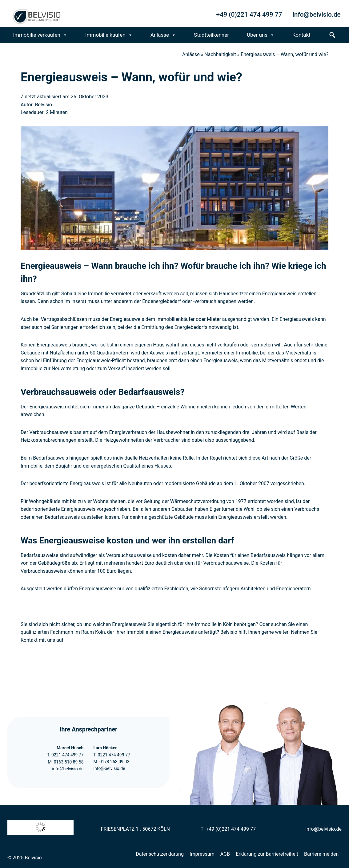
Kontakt (301, 35)
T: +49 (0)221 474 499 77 (228, 829)
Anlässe (163, 35)
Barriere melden (321, 854)
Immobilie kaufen (109, 35)
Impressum (202, 854)
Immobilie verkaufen (40, 35)
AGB (225, 854)
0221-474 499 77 (67, 755)
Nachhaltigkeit (220, 54)
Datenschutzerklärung (160, 854)
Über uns (261, 35)
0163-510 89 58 (68, 762)
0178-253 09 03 (114, 762)
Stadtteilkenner (211, 35)
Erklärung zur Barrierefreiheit (267, 854)
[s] (332, 35)
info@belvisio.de (68, 769)
